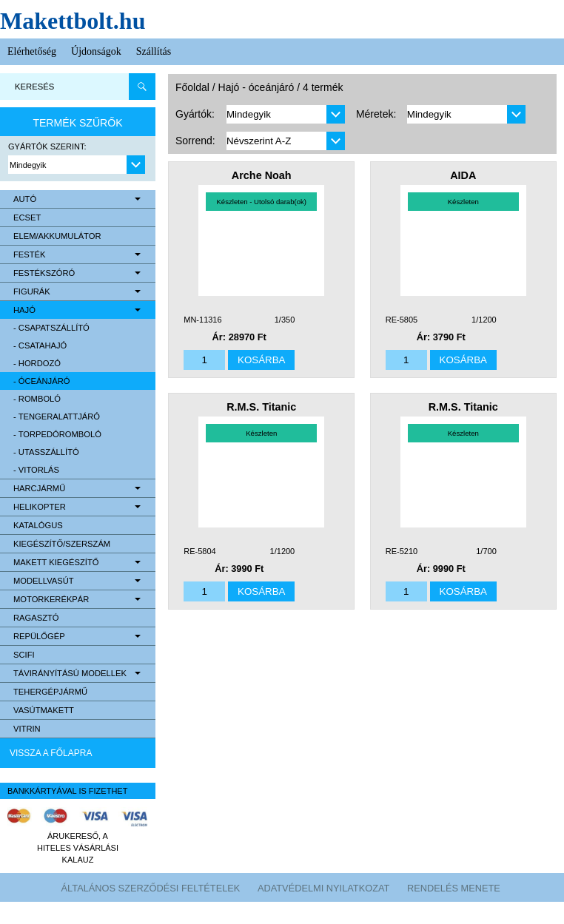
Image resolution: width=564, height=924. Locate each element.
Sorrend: (195, 141)
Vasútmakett (44, 710)
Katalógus (38, 525)
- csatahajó (40, 345)
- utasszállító (46, 452)
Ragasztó (36, 618)
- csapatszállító (51, 328)
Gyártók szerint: (47, 146)
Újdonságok (96, 51)
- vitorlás (36, 470)
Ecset (27, 217)
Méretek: (376, 114)
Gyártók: (195, 114)
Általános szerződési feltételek (151, 888)
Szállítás (154, 51)
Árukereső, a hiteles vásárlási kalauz (78, 848)
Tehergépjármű (50, 692)
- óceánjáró (41, 381)
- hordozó (37, 363)
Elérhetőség (32, 51)
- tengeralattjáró (57, 417)
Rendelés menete (454, 888)
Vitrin (27, 729)
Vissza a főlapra (51, 753)
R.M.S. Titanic (261, 407)
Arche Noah (262, 175)
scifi (24, 655)
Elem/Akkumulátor (57, 236)
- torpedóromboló (57, 434)
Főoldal (192, 87)
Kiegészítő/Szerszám (62, 544)
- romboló (37, 399)
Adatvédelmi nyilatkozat (323, 888)
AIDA (463, 175)
